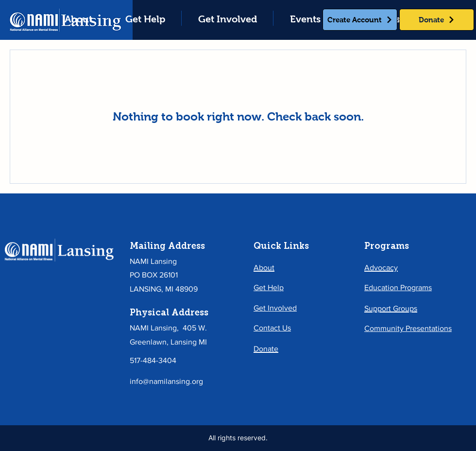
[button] (145, 18)
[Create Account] (360, 20)
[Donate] (437, 20)
